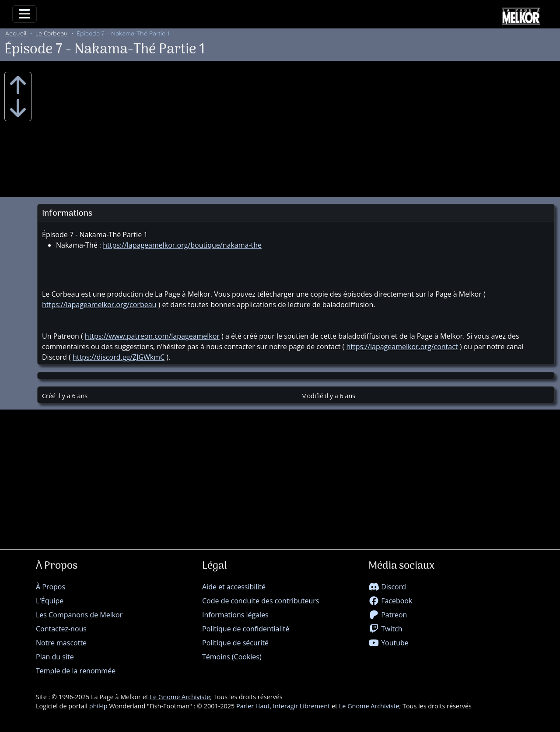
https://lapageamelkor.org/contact (402, 347)
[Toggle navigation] (24, 14)
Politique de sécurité (235, 643)
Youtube (388, 643)
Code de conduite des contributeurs (261, 601)
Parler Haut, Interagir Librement (283, 706)
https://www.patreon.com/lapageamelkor (152, 336)
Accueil (16, 33)
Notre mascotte (61, 643)
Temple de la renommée (76, 671)
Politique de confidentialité (246, 629)
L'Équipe (50, 601)
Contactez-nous (61, 629)
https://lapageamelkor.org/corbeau (99, 305)
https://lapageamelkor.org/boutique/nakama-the (182, 245)
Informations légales (235, 615)
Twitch (385, 629)
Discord (387, 587)
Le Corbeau (52, 33)
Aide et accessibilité (234, 587)
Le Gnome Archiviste (180, 697)
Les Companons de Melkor (79, 615)
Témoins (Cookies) (232, 657)
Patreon (388, 615)
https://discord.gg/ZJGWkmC (119, 357)
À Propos (51, 587)
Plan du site (55, 657)
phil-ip (98, 706)
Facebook (390, 601)
